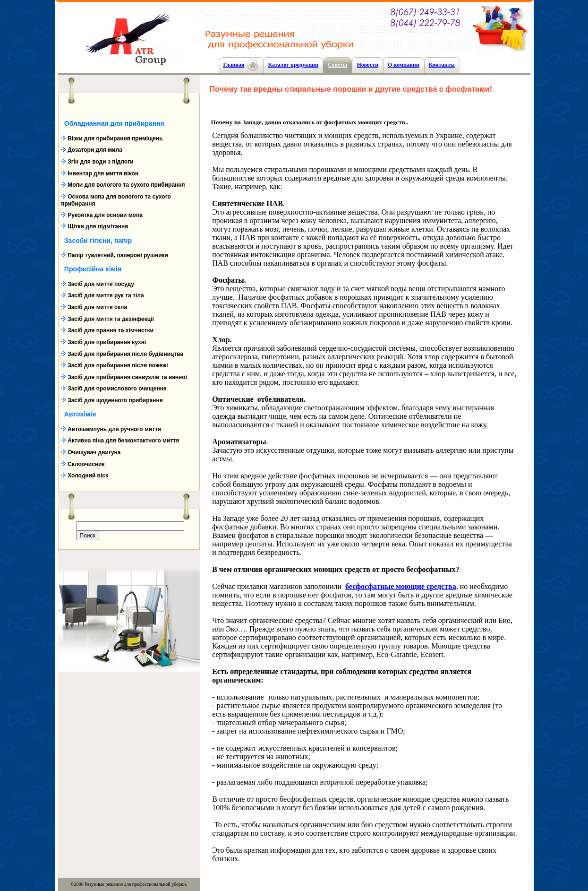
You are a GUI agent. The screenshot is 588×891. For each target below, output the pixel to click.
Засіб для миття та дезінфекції (111, 319)
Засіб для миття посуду (101, 284)
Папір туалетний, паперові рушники (118, 255)
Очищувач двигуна (94, 452)
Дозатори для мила (95, 150)
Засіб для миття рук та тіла (106, 295)
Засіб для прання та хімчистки (111, 330)
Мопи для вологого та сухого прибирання (126, 185)
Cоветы (337, 65)
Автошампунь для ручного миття (114, 429)
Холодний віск (88, 476)
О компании (404, 65)
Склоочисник (86, 464)
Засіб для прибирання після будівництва (125, 354)
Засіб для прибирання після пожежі (118, 365)
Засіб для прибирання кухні (107, 342)
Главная (234, 65)
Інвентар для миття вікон (103, 173)
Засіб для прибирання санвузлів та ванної (127, 377)
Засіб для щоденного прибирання (115, 400)
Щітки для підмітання (98, 226)
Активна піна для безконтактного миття (123, 441)
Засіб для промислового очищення (117, 389)
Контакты (442, 65)
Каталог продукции (293, 65)
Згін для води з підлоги (100, 162)
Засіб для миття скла (97, 307)
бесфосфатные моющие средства (401, 586)
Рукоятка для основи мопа (105, 215)
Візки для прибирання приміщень (115, 138)
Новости (367, 65)
